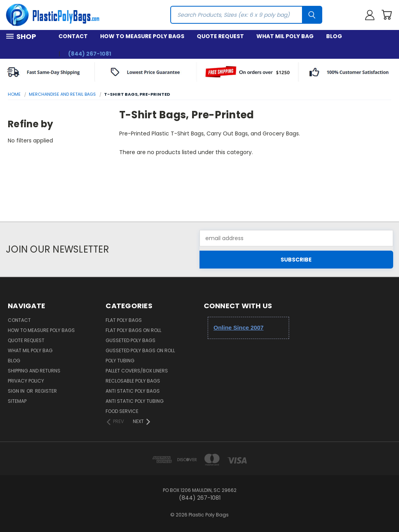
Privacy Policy (26, 381)
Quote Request (220, 36)
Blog (334, 36)
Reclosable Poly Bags (133, 381)
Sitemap (17, 401)
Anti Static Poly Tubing (135, 401)
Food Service (122, 411)
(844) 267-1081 (90, 54)
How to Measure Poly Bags (142, 36)
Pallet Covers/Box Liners (137, 371)
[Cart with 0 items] (387, 15)
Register (46, 391)
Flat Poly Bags (124, 320)
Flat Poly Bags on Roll (133, 330)
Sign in (17, 391)
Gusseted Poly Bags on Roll (140, 350)
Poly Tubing (120, 361)
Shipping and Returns (34, 371)
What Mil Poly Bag (285, 36)
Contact (73, 36)
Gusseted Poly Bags (131, 340)
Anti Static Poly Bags (133, 391)
